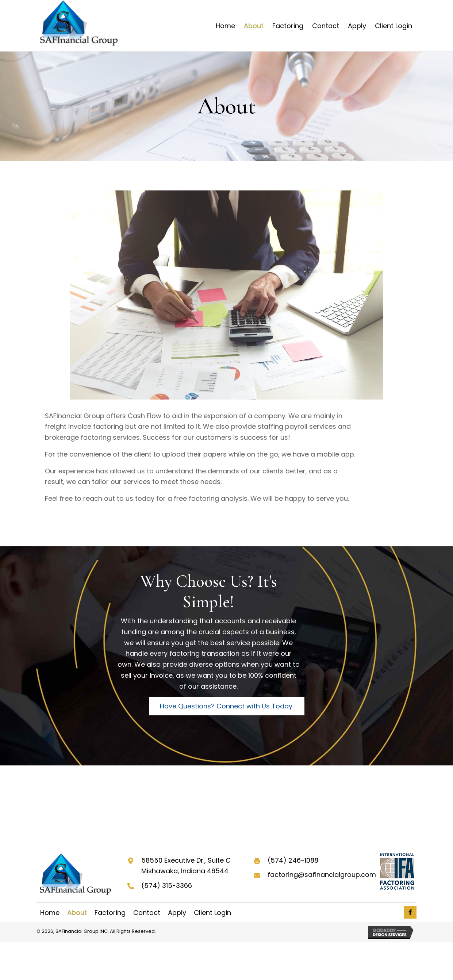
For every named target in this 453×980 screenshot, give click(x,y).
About (77, 913)
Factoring (110, 913)
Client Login (212, 913)
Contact (147, 913)
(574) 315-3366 (167, 886)
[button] (227, 706)
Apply (177, 913)
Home (50, 913)
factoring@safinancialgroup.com (322, 875)
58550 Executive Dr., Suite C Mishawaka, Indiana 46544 (186, 866)
